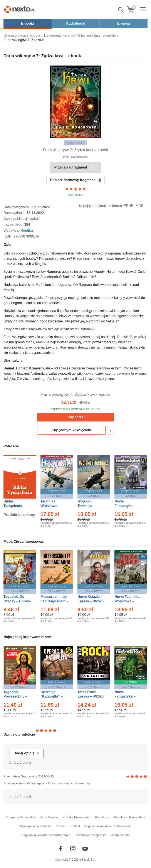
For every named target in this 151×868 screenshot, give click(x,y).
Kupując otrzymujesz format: (101, 206)
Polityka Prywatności (77, 817)
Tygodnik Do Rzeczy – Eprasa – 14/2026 (17, 601)
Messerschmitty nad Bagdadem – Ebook (54, 601)
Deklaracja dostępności (90, 835)
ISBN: (8, 236)
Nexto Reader (49, 817)
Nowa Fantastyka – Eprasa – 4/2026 (128, 506)
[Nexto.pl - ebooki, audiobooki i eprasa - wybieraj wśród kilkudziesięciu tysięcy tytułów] (20, 9)
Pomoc (60, 826)
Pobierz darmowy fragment (72, 180)
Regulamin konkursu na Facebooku (108, 826)
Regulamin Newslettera (130, 817)
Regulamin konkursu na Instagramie (46, 835)
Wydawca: (12, 230)
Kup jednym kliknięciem (71, 430)
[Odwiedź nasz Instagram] (73, 849)
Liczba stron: (14, 225)
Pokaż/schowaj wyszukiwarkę (121, 10)
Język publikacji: (17, 219)
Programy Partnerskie (20, 817)
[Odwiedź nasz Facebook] (61, 849)
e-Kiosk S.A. (88, 860)
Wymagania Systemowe (35, 826)
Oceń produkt (75, 192)
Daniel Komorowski (75, 157)
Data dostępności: (18, 207)
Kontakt (75, 826)
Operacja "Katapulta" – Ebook (51, 697)
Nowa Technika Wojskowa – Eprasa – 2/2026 (128, 601)
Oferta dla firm (120, 835)
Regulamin (102, 817)
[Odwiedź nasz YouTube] (85, 849)
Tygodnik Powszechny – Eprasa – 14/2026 (18, 697)
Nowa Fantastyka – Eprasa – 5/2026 (128, 697)
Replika (27, 230)
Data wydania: (15, 213)
